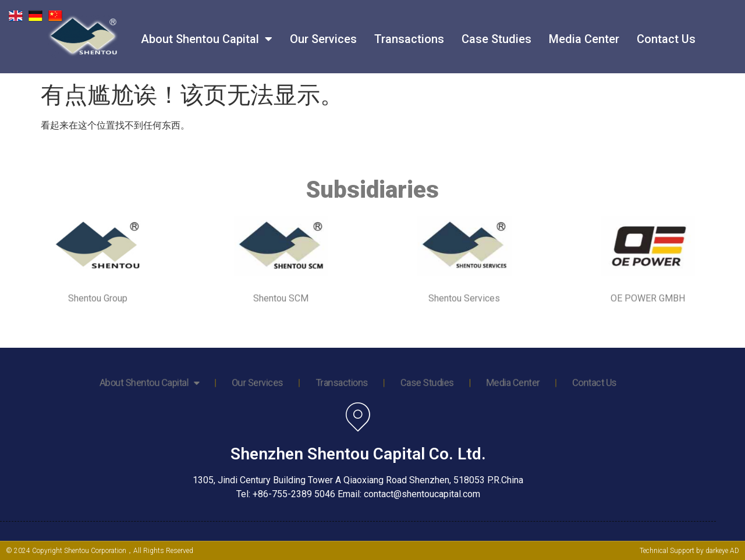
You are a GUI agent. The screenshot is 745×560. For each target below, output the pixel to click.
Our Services (323, 31)
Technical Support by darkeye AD (689, 551)
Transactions (409, 31)
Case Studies (496, 31)
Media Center (584, 31)
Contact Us (666, 31)
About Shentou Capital (207, 31)
